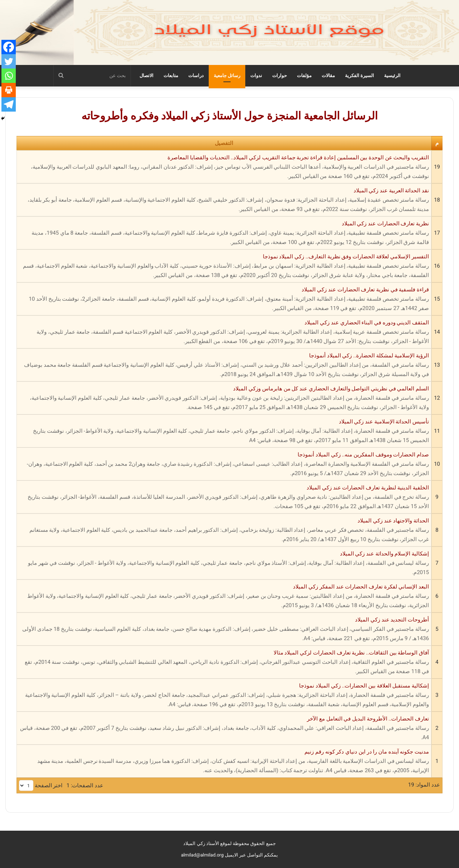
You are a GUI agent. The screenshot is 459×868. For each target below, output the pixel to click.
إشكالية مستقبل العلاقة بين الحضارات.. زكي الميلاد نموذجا (224, 696)
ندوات (256, 76)
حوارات (280, 76)
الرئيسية (392, 76)
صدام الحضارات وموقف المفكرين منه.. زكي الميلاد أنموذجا (224, 465)
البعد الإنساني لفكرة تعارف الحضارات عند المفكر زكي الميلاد (224, 597)
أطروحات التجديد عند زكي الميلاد (224, 630)
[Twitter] (9, 61)
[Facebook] (9, 47)
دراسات (196, 76)
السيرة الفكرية (359, 76)
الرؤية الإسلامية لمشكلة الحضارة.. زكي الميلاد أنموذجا (224, 366)
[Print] (9, 90)
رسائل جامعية (227, 76)
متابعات (171, 76)
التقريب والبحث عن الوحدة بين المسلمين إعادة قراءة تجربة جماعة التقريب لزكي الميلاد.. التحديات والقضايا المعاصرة (224, 168)
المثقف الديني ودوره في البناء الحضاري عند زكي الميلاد (224, 333)
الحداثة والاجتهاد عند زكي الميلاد (224, 531)
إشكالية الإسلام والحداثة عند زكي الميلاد (224, 564)
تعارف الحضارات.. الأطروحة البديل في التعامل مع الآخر (224, 729)
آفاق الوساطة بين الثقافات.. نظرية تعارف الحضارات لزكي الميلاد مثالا (224, 663)
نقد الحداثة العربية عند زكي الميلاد (224, 201)
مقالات (328, 76)
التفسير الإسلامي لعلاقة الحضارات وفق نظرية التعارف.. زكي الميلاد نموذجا (224, 267)
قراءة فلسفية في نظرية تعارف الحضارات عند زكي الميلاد (224, 300)
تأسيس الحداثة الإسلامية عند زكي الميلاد (224, 432)
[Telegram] (9, 104)
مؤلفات (304, 76)
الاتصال (146, 76)
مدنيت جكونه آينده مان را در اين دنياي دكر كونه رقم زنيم (224, 762)
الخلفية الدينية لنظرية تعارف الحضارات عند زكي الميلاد (224, 498)
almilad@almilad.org (202, 855)
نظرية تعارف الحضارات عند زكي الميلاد (224, 234)
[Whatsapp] (9, 76)
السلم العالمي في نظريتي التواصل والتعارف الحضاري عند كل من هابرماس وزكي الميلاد (224, 399)
